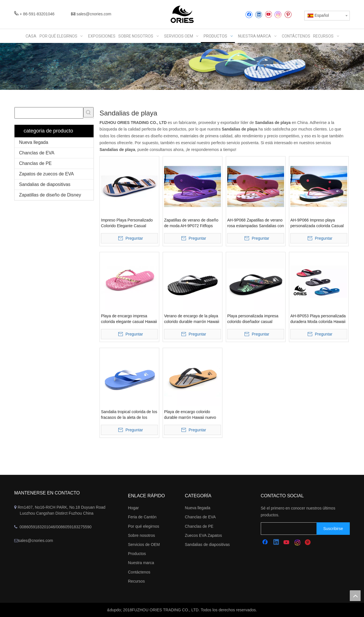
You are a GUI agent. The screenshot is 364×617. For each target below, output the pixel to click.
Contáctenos (139, 572)
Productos (137, 554)
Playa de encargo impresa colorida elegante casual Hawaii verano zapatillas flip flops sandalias (129, 319)
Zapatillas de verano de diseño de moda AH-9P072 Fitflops (191, 223)
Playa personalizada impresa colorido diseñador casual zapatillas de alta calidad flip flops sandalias (253, 319)
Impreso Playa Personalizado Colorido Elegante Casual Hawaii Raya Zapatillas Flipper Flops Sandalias (128, 223)
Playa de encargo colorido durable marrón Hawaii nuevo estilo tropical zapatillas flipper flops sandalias (191, 415)
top (355, 596)
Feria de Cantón (142, 517)
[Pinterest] (288, 15)
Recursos (136, 581)
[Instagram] (278, 15)
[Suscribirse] (333, 529)
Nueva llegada (34, 142)
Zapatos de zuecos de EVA (46, 174)
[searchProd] (49, 113)
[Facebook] (249, 15)
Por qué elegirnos (144, 526)
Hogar (133, 508)
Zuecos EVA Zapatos (203, 535)
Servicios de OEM (144, 544)
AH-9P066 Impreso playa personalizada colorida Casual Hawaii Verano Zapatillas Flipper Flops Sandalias (317, 223)
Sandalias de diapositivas (45, 184)
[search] (294, 529)
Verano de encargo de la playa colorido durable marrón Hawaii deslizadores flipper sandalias (192, 319)
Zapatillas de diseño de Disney (50, 195)
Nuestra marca (141, 563)
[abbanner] (182, 66)
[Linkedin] (259, 15)
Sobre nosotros (141, 535)
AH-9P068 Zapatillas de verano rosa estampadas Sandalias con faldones (256, 223)
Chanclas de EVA (37, 153)
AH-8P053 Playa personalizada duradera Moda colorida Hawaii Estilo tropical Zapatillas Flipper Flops (318, 319)
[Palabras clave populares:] (88, 112)
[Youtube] (268, 15)
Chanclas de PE (35, 163)
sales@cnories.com (94, 14)
